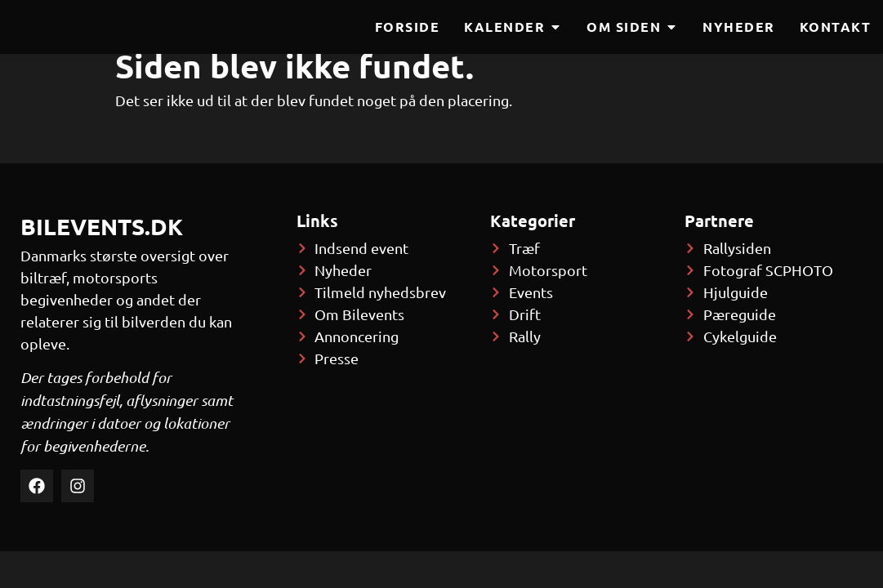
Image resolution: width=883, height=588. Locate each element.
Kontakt (836, 27)
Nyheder (739, 27)
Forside (408, 27)
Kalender (513, 27)
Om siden (632, 27)
